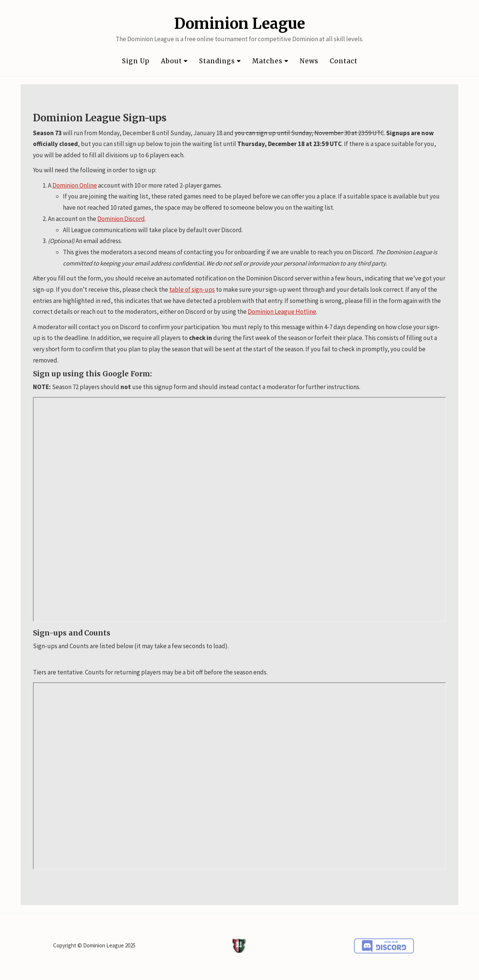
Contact (344, 61)
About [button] (174, 61)
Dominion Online (75, 185)
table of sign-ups (192, 289)
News (309, 61)
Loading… (239, 509)
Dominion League (239, 24)
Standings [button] (220, 61)
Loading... (239, 776)
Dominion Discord (121, 219)
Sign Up (136, 61)
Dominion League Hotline (282, 312)
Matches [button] (270, 61)
